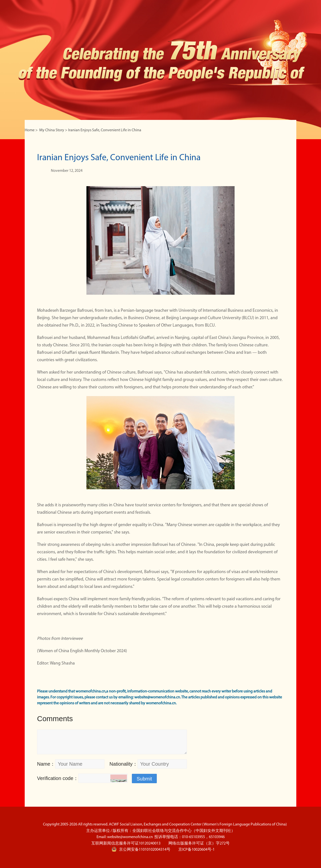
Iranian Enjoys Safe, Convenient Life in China (105, 130)
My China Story (52, 130)
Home (30, 130)
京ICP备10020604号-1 (196, 850)
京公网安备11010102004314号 (141, 849)
